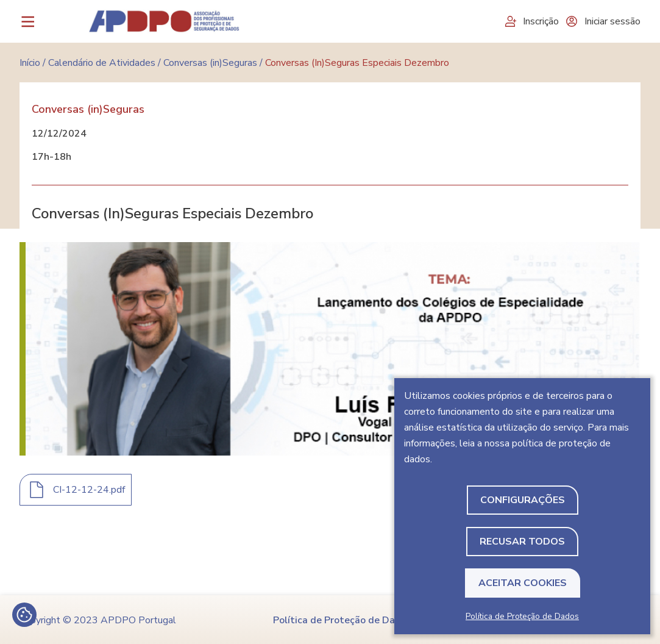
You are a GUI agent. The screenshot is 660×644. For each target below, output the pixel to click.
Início (30, 63)
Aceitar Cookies (523, 583)
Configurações (523, 500)
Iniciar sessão (603, 21)
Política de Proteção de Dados (522, 616)
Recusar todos (522, 542)
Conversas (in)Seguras (210, 63)
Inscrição (531, 21)
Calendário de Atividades (102, 63)
